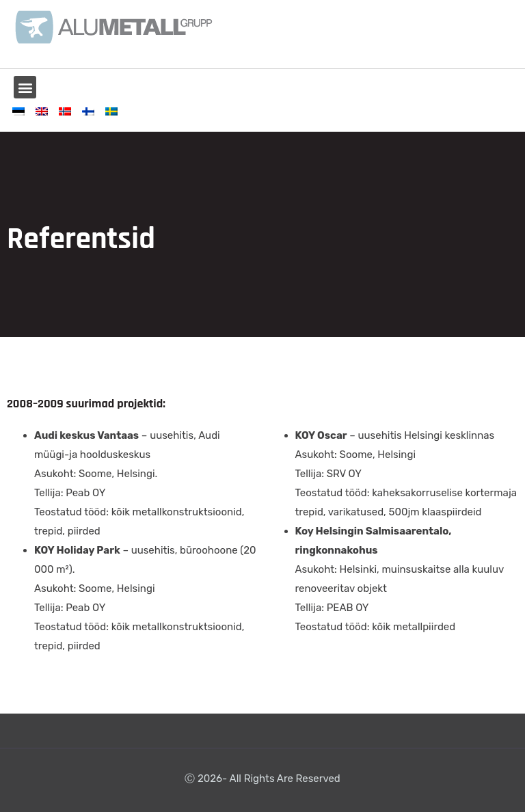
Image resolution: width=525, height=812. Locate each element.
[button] (25, 87)
